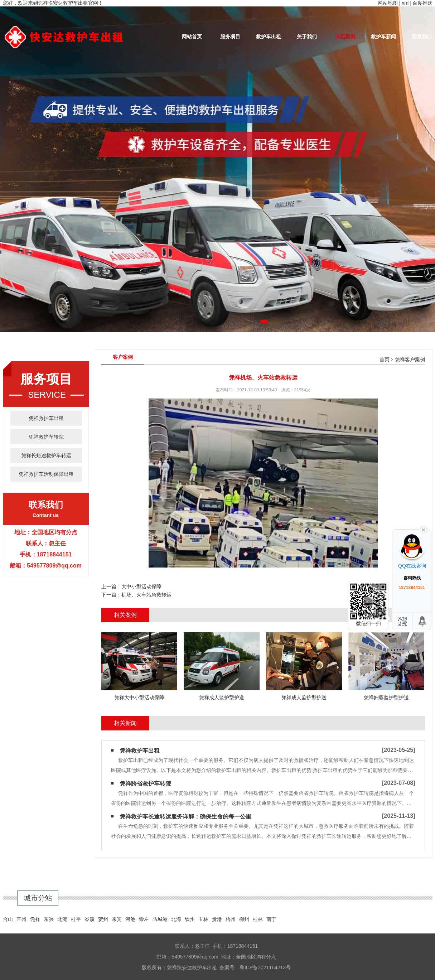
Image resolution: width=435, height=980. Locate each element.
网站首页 (192, 37)
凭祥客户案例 (410, 360)
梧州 (231, 919)
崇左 (144, 919)
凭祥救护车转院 (46, 437)
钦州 (190, 919)
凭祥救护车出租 (46, 418)
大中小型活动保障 (141, 586)
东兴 (49, 919)
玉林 (203, 919)
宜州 (21, 919)
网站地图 (388, 3)
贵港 (217, 919)
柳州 (244, 919)
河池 (130, 919)
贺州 (103, 919)
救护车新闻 (383, 37)
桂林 (258, 919)
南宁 (271, 919)
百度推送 (422, 3)
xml (406, 3)
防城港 (160, 919)
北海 (176, 919)
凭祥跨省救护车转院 (145, 784)
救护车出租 (269, 37)
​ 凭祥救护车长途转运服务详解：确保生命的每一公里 (185, 817)
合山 (8, 919)
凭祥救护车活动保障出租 (46, 474)
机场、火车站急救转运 (146, 595)
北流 (62, 919)
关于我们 (307, 37)
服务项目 (230, 37)
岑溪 (90, 919)
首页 (385, 360)
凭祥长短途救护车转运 (46, 455)
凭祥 (35, 919)
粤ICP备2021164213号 (265, 967)
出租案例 (345, 37)
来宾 (117, 919)
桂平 (76, 919)
